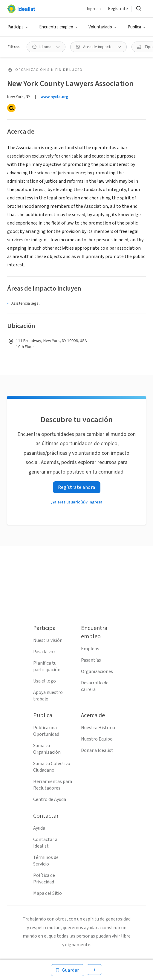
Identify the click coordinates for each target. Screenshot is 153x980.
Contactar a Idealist (45, 843)
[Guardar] (68, 970)
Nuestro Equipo (97, 739)
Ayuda (39, 828)
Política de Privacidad (44, 879)
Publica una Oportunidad (46, 731)
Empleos (90, 649)
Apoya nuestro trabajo (48, 696)
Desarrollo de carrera (95, 686)
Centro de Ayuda (50, 799)
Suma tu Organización (47, 749)
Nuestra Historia (98, 728)
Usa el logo (45, 681)
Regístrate (118, 9)
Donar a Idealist (97, 750)
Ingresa (94, 9)
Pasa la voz (44, 652)
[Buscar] (139, 9)
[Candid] (11, 108)
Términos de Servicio (46, 861)
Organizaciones (97, 671)
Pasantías (91, 660)
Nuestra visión (48, 640)
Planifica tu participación (47, 666)
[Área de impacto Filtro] (98, 47)
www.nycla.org (54, 97)
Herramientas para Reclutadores (53, 785)
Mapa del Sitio (48, 893)
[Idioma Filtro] (46, 47)
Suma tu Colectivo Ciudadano (52, 767)
